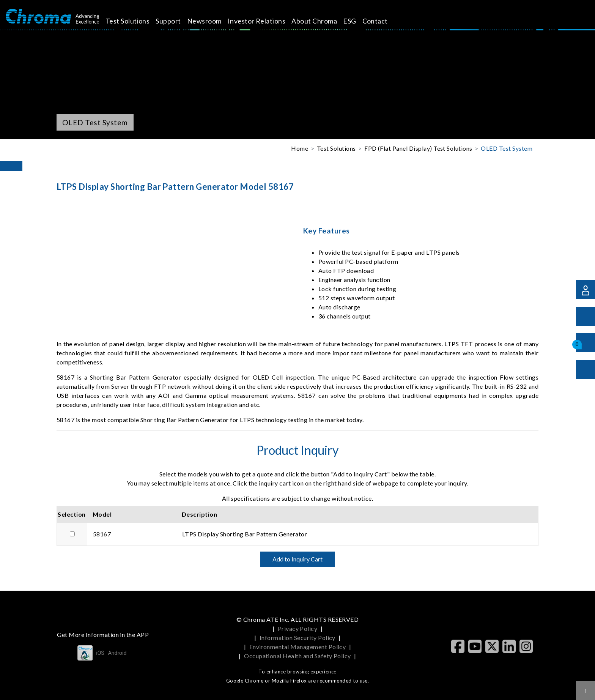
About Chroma (323, 21)
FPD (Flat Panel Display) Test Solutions (418, 148)
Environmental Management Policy (298, 647)
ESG (358, 21)
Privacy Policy (298, 628)
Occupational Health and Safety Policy (297, 656)
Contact (383, 21)
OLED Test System (507, 148)
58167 (102, 534)
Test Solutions (136, 21)
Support (177, 21)
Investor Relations (265, 21)
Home (300, 148)
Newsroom (213, 21)
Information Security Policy (297, 638)
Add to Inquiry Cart (297, 559)
